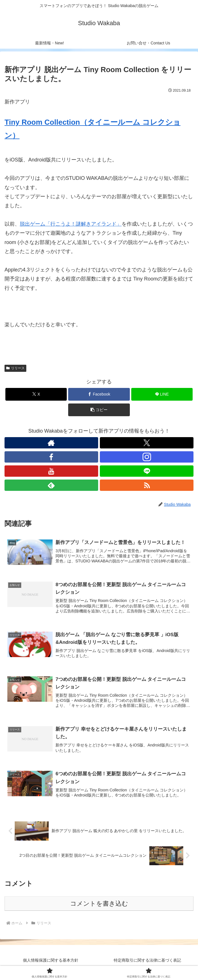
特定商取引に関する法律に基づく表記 (147, 962)
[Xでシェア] (36, 394)
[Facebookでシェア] (99, 394)
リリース (15, 368)
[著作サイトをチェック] (51, 443)
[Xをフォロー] (147, 443)
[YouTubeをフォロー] (51, 471)
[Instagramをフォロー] (147, 457)
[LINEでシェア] (162, 394)
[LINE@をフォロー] (147, 471)
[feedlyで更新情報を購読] (51, 485)
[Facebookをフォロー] (51, 457)
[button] (99, 410)
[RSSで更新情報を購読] (147, 485)
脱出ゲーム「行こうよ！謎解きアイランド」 (71, 224)
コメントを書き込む (99, 905)
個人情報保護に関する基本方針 (51, 962)
